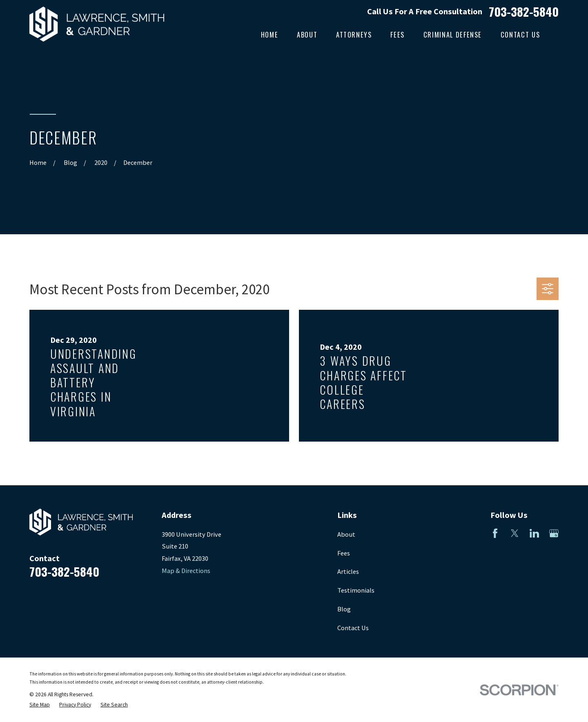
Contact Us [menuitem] (520, 34)
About (346, 534)
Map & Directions (186, 571)
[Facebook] (495, 533)
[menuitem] (40, 705)
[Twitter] (515, 533)
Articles (348, 571)
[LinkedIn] (534, 533)
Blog (344, 609)
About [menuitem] (307, 34)
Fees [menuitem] (398, 34)
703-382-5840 (524, 11)
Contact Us (353, 628)
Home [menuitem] (270, 34)
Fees (344, 553)
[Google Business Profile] (554, 533)
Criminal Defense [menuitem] (453, 34)
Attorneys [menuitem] (354, 34)
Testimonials (356, 590)
